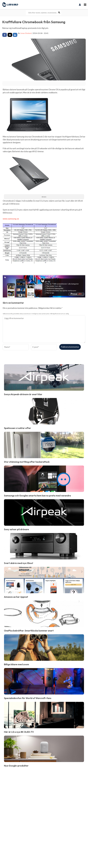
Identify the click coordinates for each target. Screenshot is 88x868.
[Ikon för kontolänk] (80, 5)
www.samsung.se (11, 219)
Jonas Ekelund (26, 33)
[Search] (59, 13)
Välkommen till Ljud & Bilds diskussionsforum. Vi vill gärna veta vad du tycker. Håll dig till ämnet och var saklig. (36, 314)
